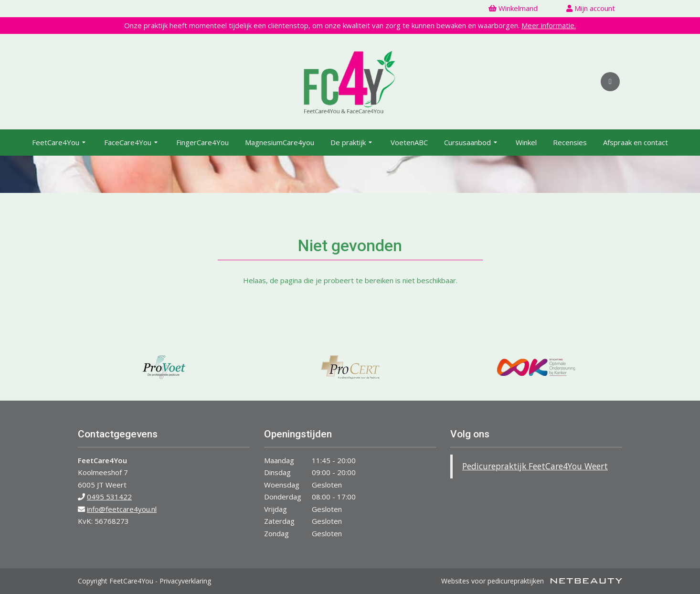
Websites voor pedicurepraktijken (532, 581)
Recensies (570, 142)
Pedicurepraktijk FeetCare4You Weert (535, 466)
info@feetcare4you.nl (122, 509)
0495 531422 (109, 497)
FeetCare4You (60, 143)
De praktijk (352, 143)
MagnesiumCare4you (280, 142)
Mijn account (591, 8)
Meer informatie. (549, 25)
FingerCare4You (202, 142)
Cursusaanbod (472, 143)
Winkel (526, 142)
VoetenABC (409, 142)
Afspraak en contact (636, 142)
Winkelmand (513, 8)
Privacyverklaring (185, 581)
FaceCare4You (132, 143)
